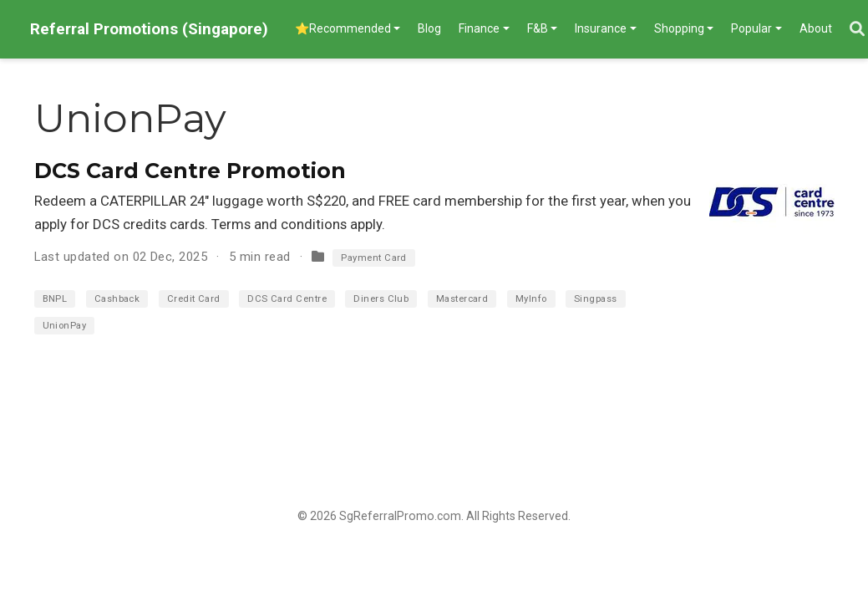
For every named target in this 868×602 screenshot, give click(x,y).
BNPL (55, 299)
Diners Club (381, 299)
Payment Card (373, 258)
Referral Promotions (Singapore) (149, 29)
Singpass (596, 299)
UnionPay (65, 326)
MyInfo (531, 299)
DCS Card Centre (287, 299)
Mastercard (462, 299)
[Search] (857, 30)
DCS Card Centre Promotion (190, 171)
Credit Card (194, 299)
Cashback (117, 299)
